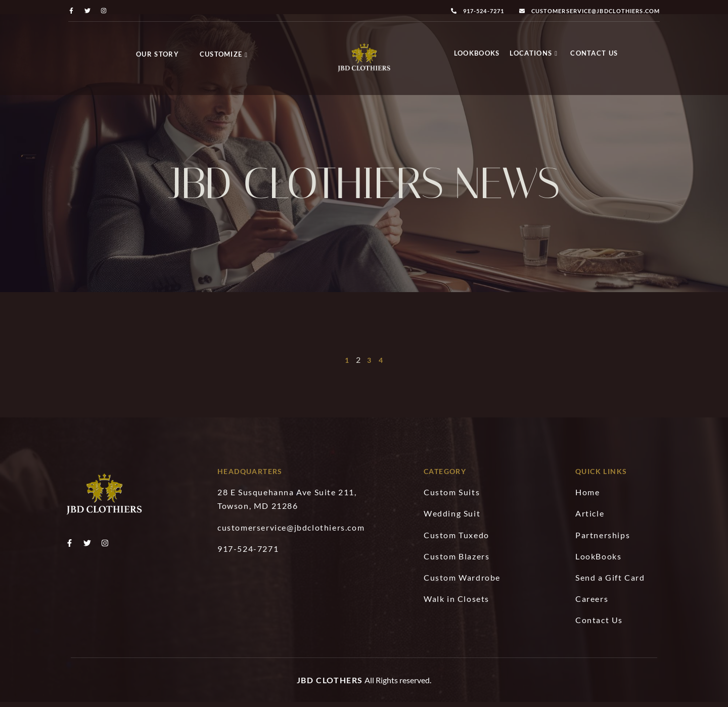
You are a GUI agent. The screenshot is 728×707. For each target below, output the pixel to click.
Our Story (157, 54)
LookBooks (477, 53)
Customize (224, 54)
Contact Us (594, 53)
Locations (534, 53)
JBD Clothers (330, 685)
